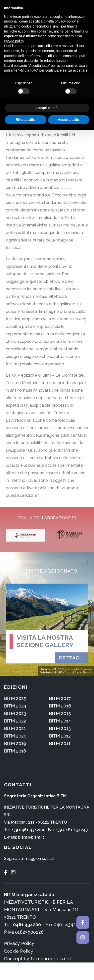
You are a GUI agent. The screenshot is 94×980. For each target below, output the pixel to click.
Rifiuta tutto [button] (25, 120)
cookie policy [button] (14, 41)
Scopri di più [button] (47, 108)
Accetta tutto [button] (68, 120)
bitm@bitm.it (31, 837)
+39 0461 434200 (28, 830)
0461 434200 (27, 925)
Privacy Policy (19, 943)
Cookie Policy (19, 951)
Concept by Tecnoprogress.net (38, 959)
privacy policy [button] (65, 21)
